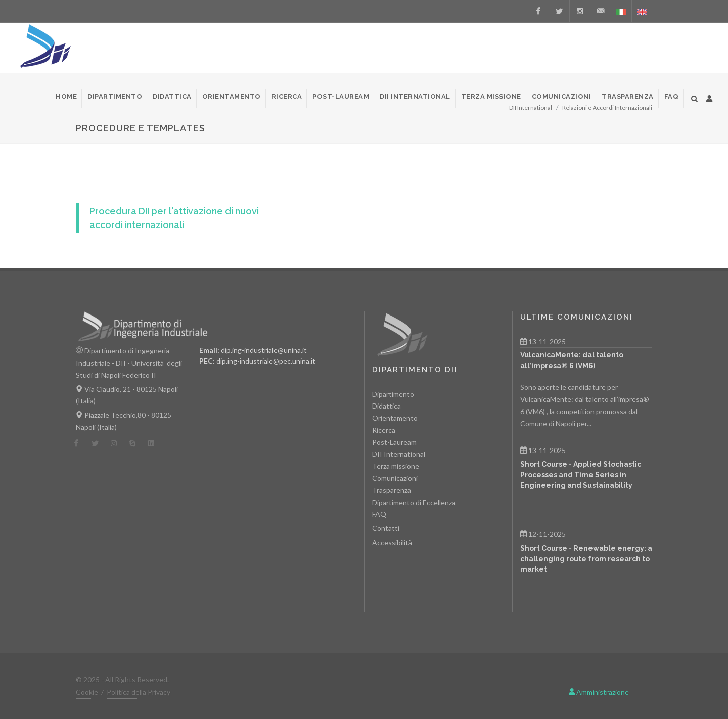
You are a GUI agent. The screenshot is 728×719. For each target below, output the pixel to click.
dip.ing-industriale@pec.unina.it (266, 361)
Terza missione (396, 466)
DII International (399, 454)
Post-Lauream (394, 442)
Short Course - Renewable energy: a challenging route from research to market (586, 559)
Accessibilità (392, 542)
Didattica (386, 406)
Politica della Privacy (139, 692)
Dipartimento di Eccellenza (414, 502)
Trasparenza (392, 490)
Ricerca (384, 430)
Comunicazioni (395, 478)
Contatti (386, 528)
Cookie (87, 692)
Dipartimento (393, 394)
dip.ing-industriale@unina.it (264, 350)
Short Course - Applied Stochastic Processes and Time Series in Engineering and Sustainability (581, 475)
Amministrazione (599, 692)
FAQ (379, 514)
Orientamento (395, 418)
